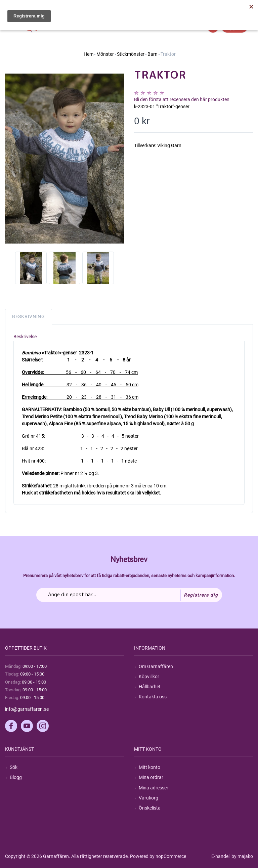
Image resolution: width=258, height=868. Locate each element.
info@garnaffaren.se (27, 709)
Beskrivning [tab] (29, 316)
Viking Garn (169, 145)
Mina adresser (154, 788)
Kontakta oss (153, 697)
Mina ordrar (151, 777)
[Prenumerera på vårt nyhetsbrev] (129, 595)
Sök (14, 767)
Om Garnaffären (156, 666)
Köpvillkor (149, 677)
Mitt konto (149, 767)
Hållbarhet (150, 687)
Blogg (16, 777)
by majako (242, 856)
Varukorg (148, 798)
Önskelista (150, 808)
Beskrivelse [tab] (25, 337)
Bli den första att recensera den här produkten (182, 99)
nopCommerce (171, 856)
